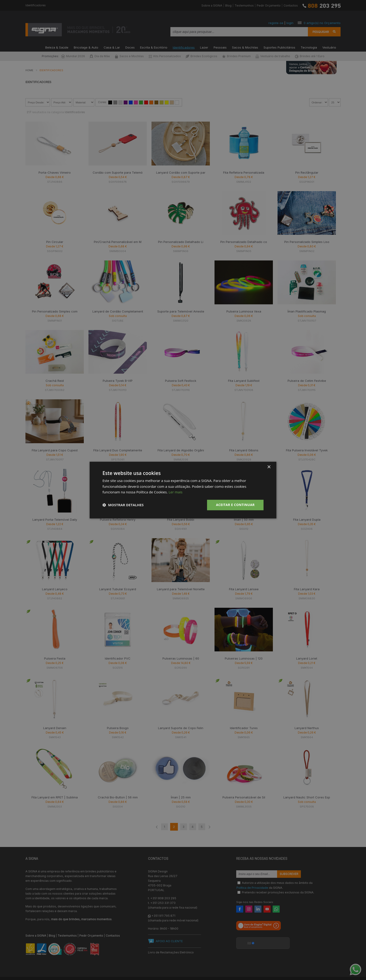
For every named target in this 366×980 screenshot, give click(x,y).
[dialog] (183, 490)
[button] (123, 505)
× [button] (269, 467)
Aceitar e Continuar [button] (235, 505)
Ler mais (175, 492)
